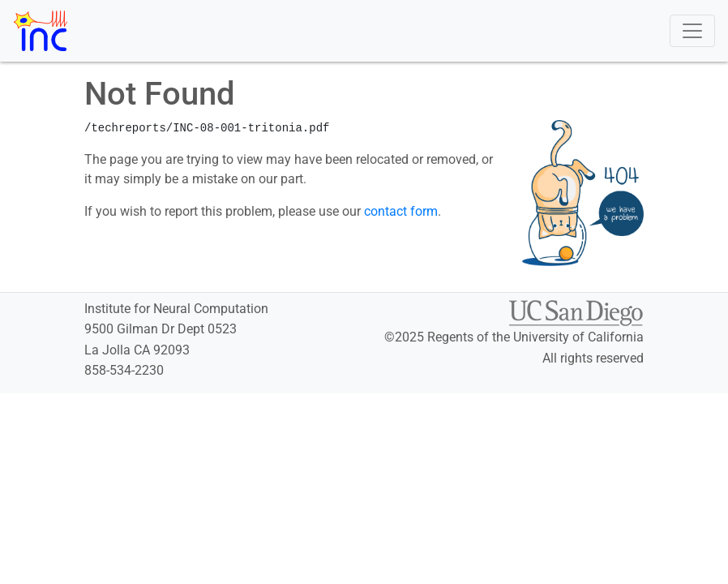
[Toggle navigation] (692, 31)
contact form (401, 211)
